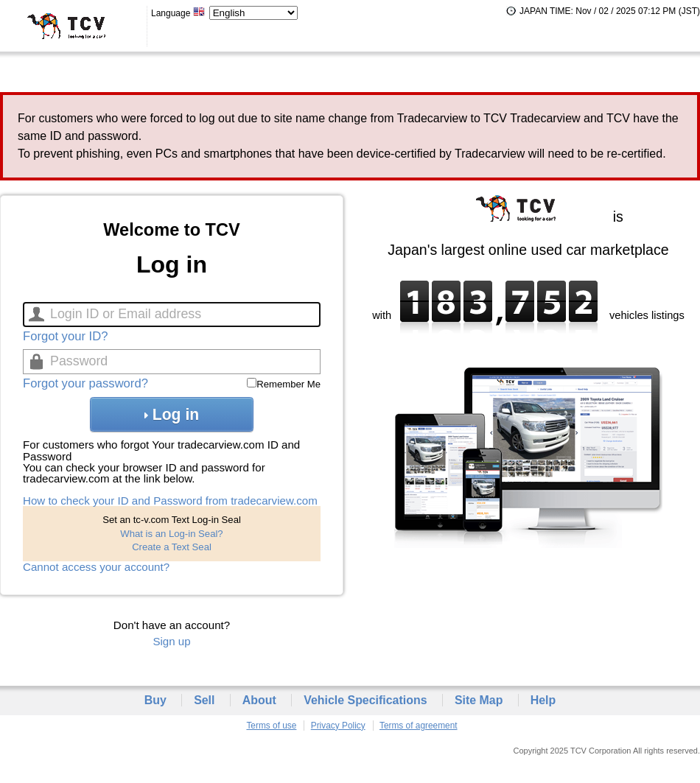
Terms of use (271, 726)
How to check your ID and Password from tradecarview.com (170, 501)
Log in (172, 414)
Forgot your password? (85, 383)
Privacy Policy (338, 726)
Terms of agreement (419, 726)
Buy (155, 700)
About (259, 700)
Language (178, 13)
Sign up (171, 641)
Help (543, 700)
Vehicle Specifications (365, 700)
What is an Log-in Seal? (171, 534)
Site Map (479, 700)
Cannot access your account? (96, 567)
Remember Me (288, 384)
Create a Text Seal (172, 547)
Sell (204, 700)
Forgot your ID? (65, 336)
